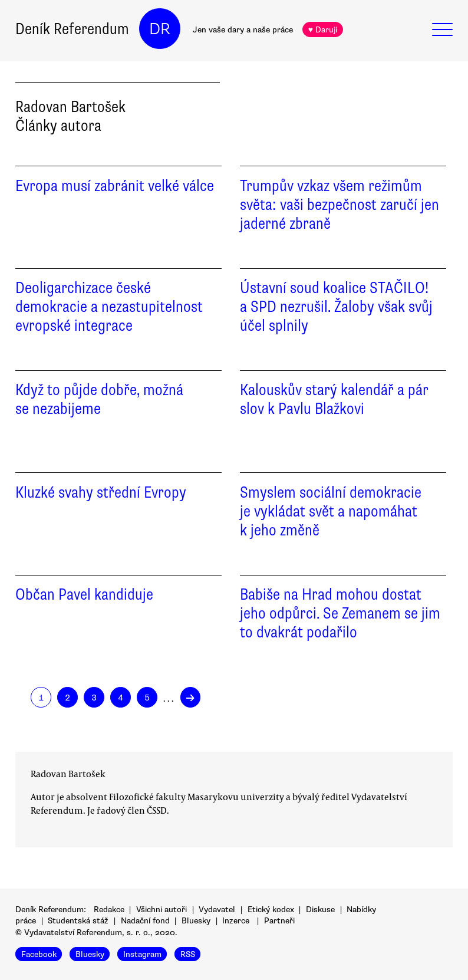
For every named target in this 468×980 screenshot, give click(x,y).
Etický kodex (271, 910)
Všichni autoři (162, 910)
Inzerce (236, 921)
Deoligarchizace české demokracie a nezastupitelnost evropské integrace (109, 307)
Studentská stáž (78, 921)
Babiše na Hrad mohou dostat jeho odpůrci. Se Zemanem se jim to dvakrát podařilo (340, 613)
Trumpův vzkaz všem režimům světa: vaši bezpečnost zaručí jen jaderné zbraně (340, 205)
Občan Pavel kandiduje (84, 594)
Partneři (279, 921)
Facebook (39, 954)
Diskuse (320, 910)
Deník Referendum (72, 29)
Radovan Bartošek (68, 774)
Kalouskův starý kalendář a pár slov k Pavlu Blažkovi (334, 399)
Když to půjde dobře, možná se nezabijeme (99, 399)
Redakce (109, 910)
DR (160, 29)
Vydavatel (217, 910)
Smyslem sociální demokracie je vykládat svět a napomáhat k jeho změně (331, 511)
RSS (188, 954)
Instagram (142, 954)
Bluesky (196, 921)
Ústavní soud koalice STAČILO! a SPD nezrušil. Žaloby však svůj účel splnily (336, 307)
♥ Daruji (323, 30)
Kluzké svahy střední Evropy (101, 492)
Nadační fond (145, 921)
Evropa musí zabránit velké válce (115, 186)
